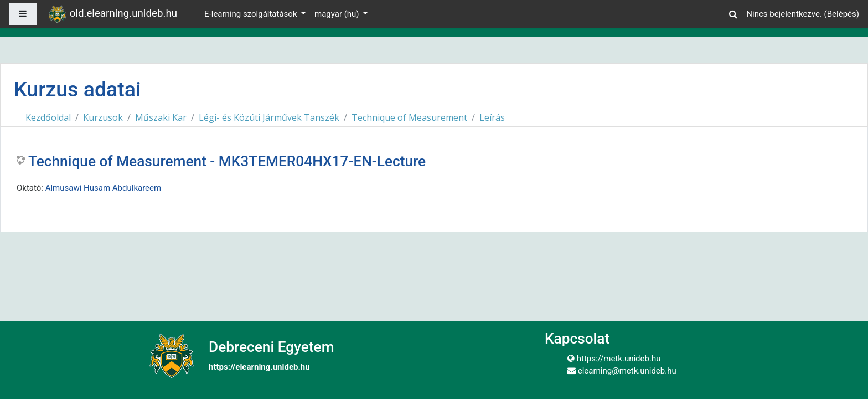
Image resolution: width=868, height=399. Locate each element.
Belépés (842, 14)
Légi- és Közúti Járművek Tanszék (269, 117)
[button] (733, 12)
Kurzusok (103, 117)
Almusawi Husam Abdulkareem (104, 188)
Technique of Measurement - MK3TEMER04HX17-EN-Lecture (227, 161)
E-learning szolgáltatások (252, 14)
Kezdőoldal (48, 117)
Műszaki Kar (161, 117)
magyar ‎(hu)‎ (338, 14)
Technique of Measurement (409, 117)
